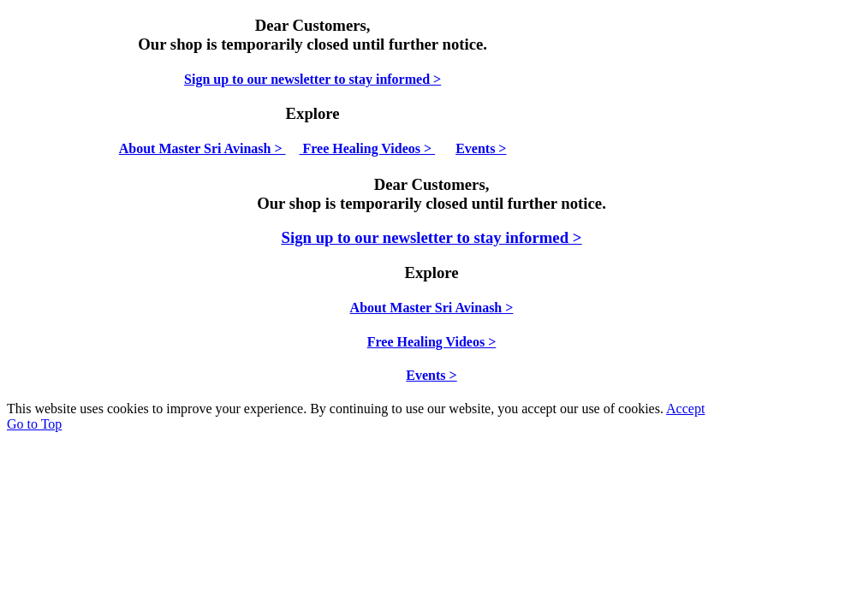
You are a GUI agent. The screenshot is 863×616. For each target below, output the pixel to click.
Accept (685, 409)
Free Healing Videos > (368, 148)
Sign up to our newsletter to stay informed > (312, 79)
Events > (481, 148)
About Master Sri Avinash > (202, 148)
